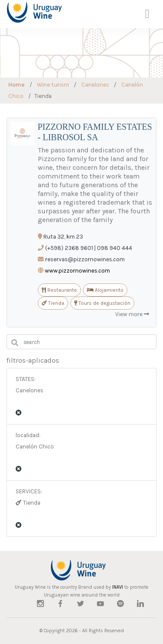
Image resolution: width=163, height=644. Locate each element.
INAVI (118, 587)
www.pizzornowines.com (77, 271)
